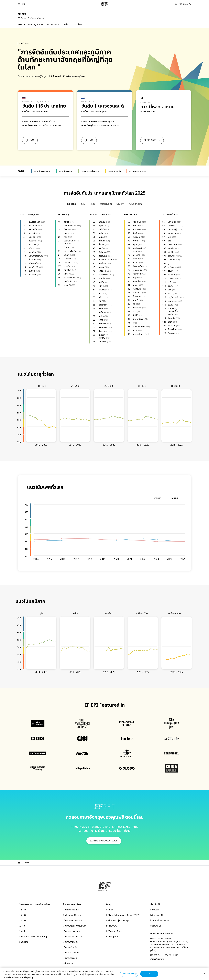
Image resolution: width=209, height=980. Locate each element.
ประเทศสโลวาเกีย (36, 256)
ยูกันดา (101, 297)
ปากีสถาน (137, 229)
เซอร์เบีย (67, 259)
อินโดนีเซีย (137, 281)
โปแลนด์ (33, 275)
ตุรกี (135, 245)
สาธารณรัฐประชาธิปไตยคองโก (173, 312)
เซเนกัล (171, 248)
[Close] (204, 973)
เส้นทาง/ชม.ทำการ (157, 959)
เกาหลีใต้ (102, 278)
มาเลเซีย (67, 255)
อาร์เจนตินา (68, 263)
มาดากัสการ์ (138, 319)
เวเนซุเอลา (103, 290)
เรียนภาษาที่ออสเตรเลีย (72, 937)
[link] (31, 16)
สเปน (101, 233)
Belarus (102, 252)
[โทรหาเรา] (183, 4)
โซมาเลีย (171, 318)
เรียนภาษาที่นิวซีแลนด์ (71, 953)
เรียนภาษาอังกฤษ (70, 958)
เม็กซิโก (171, 252)
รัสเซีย (101, 286)
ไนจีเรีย (67, 274)
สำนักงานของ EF (157, 915)
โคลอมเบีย (137, 266)
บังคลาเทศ (103, 331)
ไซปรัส (101, 248)
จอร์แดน (171, 260)
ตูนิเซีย (136, 226)
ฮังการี (67, 247)
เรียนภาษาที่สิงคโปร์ (71, 942)
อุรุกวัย (101, 226)
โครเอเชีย (33, 226)
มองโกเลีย (172, 222)
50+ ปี (22, 931)
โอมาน (171, 286)
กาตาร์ (136, 285)
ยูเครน (101, 267)
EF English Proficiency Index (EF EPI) (123, 915)
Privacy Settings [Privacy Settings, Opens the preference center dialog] (129, 974)
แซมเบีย (67, 266)
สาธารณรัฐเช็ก (70, 251)
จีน (134, 304)
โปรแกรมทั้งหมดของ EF (159, 921)
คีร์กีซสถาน (172, 245)
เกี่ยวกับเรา (154, 910)
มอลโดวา (102, 263)
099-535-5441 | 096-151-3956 (164, 955)
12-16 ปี (23, 910)
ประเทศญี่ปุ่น (173, 229)
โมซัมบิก (136, 296)
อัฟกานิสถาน (173, 226)
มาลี (170, 282)
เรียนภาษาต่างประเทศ (71, 931)
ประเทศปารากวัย (105, 260)
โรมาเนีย (32, 260)
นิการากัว (102, 324)
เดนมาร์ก (33, 245)
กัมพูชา (171, 333)
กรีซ (65, 237)
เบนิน (170, 294)
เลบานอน (137, 274)
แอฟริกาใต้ (34, 267)
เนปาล (101, 316)
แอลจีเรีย (137, 289)
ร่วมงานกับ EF (155, 926)
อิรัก (170, 290)
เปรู (100, 294)
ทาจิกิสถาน (172, 278)
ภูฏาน (135, 278)
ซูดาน (170, 263)
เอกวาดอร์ (137, 293)
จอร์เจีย (102, 229)
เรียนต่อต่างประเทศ (71, 910)
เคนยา (66, 233)
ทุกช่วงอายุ (24, 942)
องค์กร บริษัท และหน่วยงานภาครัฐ (33, 937)
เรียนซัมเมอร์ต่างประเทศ (73, 921)
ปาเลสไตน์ (137, 308)
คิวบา (101, 309)
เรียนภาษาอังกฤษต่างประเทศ (74, 926)
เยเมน (170, 305)
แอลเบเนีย (103, 256)
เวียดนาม (102, 342)
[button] (22, 4)
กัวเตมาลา (103, 327)
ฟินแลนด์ (33, 263)
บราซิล (136, 263)
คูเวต (135, 330)
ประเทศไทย (173, 301)
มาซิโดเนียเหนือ (70, 226)
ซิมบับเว (32, 271)
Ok (149, 974)
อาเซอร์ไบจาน (139, 334)
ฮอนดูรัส (67, 285)
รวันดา (171, 271)
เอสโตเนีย (68, 281)
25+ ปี (22, 926)
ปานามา (137, 241)
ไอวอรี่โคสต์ (173, 329)
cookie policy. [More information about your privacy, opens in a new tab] (27, 977)
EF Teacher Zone (114, 931)
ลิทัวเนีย (102, 222)
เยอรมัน (32, 233)
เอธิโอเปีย (137, 222)
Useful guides (112, 937)
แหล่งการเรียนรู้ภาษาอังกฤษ (118, 921)
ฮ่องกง (101, 245)
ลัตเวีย (67, 222)
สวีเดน (32, 248)
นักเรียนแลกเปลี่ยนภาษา (73, 915)
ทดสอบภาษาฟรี (112, 926)
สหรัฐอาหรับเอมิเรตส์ (140, 250)
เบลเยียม (33, 252)
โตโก (170, 322)
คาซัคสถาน (172, 267)
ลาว (135, 312)
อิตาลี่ (101, 320)
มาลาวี (136, 300)
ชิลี (100, 301)
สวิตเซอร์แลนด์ (70, 278)
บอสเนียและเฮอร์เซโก (72, 242)
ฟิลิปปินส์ (67, 270)
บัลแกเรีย (68, 229)
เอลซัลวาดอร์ (104, 275)
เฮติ (170, 241)
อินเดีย (136, 259)
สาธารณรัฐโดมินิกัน (103, 336)
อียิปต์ (136, 315)
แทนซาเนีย (138, 270)
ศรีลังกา (137, 255)
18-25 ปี (23, 921)
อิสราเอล (102, 271)
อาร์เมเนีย (103, 312)
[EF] (105, 4)
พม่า (170, 237)
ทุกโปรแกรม (68, 963)
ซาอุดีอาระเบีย (174, 297)
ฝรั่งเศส (102, 241)
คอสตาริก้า (103, 305)
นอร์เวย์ (32, 237)
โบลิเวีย (102, 282)
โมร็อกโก (137, 237)
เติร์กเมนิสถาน (139, 327)
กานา (101, 237)
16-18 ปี (23, 915)
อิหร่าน (136, 233)
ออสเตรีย (33, 229)
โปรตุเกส (33, 241)
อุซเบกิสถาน (173, 256)
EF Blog (110, 910)
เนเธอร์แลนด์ (35, 222)
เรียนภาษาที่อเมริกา (70, 947)
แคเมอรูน (172, 233)
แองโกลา (172, 275)
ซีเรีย (135, 323)
